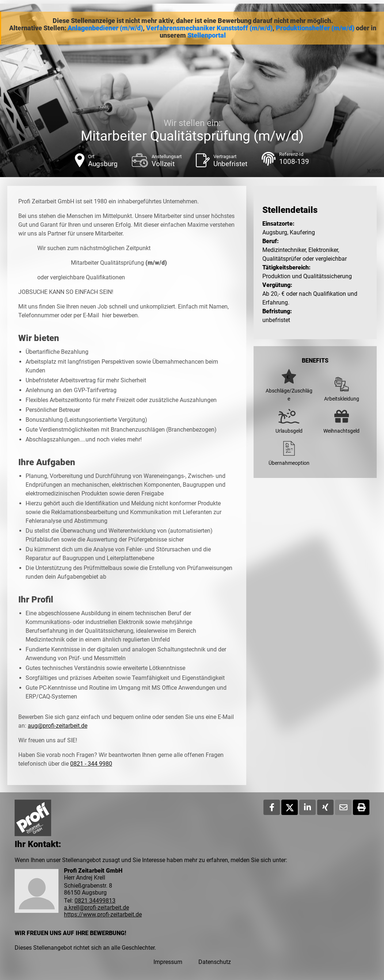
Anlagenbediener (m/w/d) (105, 28)
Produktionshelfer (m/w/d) (315, 28)
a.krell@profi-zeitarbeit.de (96, 908)
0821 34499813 (95, 901)
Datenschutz (215, 962)
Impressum (168, 962)
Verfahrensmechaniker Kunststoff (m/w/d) (209, 28)
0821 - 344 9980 (91, 764)
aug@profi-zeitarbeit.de (58, 726)
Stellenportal (207, 35)
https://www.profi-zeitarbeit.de (103, 914)
